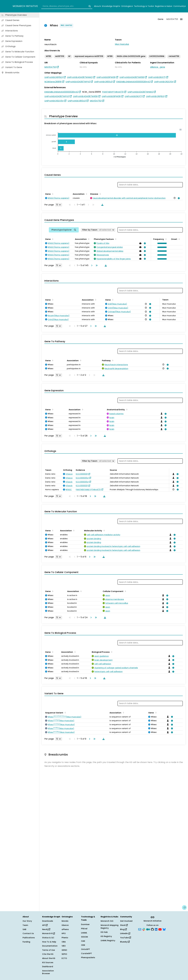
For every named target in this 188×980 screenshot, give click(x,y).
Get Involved (126, 921)
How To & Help (49, 942)
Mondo (65, 921)
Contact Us (28, 933)
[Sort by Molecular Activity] (104, 530)
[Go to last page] (96, 265)
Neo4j (46, 929)
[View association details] (178, 198)
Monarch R (49, 933)
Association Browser (48, 972)
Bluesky (125, 942)
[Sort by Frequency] (166, 239)
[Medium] (148, 929)
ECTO (64, 958)
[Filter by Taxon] (98, 230)
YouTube (126, 938)
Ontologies (127, 6)
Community (180, 6)
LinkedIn (125, 933)
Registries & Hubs (164, 6)
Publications (29, 938)
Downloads (48, 921)
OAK (83, 941)
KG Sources (48, 962)
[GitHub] (152, 929)
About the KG (49, 958)
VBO (64, 946)
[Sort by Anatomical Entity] (126, 409)
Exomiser (85, 924)
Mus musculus (122, 44)
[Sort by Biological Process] (111, 652)
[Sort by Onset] (179, 239)
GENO (64, 950)
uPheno (65, 929)
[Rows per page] (59, 205)
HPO (64, 933)
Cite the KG (48, 954)
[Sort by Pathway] (112, 360)
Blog (123, 929)
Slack (124, 925)
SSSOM (84, 937)
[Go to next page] (91, 265)
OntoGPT (86, 949)
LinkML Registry (108, 940)
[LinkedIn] (156, 929)
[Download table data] (102, 205)
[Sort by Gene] (52, 194)
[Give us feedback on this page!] (184, 908)
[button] (161, 243)
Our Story (27, 921)
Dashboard (48, 967)
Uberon (65, 925)
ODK (83, 945)
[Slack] (144, 929)
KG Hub (104, 932)
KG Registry (106, 936)
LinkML (84, 933)
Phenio (65, 938)
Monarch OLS (107, 921)
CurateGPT (86, 953)
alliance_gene (158, 67)
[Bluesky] (164, 929)
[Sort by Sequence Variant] (65, 712)
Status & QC (48, 938)
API (45, 925)
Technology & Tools (144, 6)
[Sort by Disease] (100, 194)
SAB (24, 929)
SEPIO (64, 954)
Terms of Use (49, 950)
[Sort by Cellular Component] (125, 591)
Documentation (50, 946)
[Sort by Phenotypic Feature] (115, 239)
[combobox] (67, 6)
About (97, 6)
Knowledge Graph (111, 6)
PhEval (84, 929)
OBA (64, 942)
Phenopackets (88, 957)
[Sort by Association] (86, 194)
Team (25, 925)
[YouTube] (160, 929)
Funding (26, 942)
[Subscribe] (140, 929)
